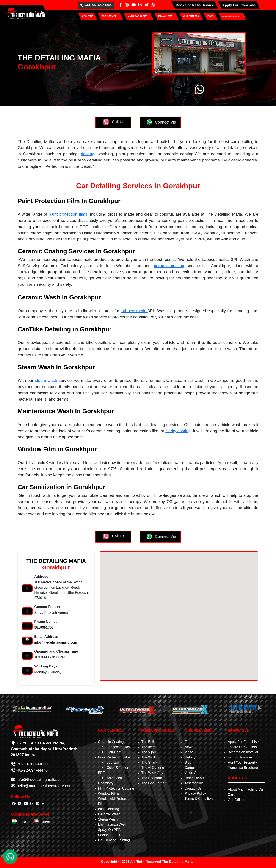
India (19, 822)
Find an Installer (240, 757)
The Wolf (148, 757)
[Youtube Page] (133, 5)
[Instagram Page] (127, 5)
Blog (188, 762)
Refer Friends (195, 778)
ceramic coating (169, 266)
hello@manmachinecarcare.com (44, 786)
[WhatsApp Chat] (10, 857)
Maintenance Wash (113, 825)
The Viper (149, 752)
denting (88, 154)
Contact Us (193, 788)
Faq (188, 742)
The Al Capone (153, 768)
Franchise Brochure (243, 768)
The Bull (148, 742)
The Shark (149, 762)
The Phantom (152, 778)
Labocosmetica (115, 747)
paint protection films (68, 214)
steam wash (46, 380)
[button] (111, 16)
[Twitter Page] (147, 5)
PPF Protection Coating (116, 788)
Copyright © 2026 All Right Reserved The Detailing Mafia (147, 862)
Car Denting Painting (114, 840)
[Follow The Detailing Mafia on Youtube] (26, 804)
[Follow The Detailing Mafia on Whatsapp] (44, 804)
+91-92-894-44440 (32, 770)
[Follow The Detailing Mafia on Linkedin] (38, 804)
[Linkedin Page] (140, 5)
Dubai (42, 822)
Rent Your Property (242, 762)
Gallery (190, 757)
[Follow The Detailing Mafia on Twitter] (20, 804)
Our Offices (236, 800)
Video (189, 752)
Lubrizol (109, 762)
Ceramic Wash (109, 814)
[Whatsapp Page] (153, 5)
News (189, 747)
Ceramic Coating (111, 742)
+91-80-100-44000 (96, 5)
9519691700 (44, 627)
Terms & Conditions (200, 799)
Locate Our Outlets (242, 747)
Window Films (109, 794)
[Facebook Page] (120, 5)
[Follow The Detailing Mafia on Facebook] (14, 804)
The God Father (153, 783)
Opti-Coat (111, 752)
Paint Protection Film (114, 757)
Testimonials (194, 783)
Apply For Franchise (243, 742)
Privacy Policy (195, 794)
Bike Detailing (108, 809)
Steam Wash (108, 819)
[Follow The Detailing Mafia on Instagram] (32, 804)
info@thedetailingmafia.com (56, 642)
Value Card (193, 773)
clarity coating (178, 431)
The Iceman (150, 747)
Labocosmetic (134, 311)
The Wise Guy (152, 773)
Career (190, 768)
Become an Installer (243, 752)
